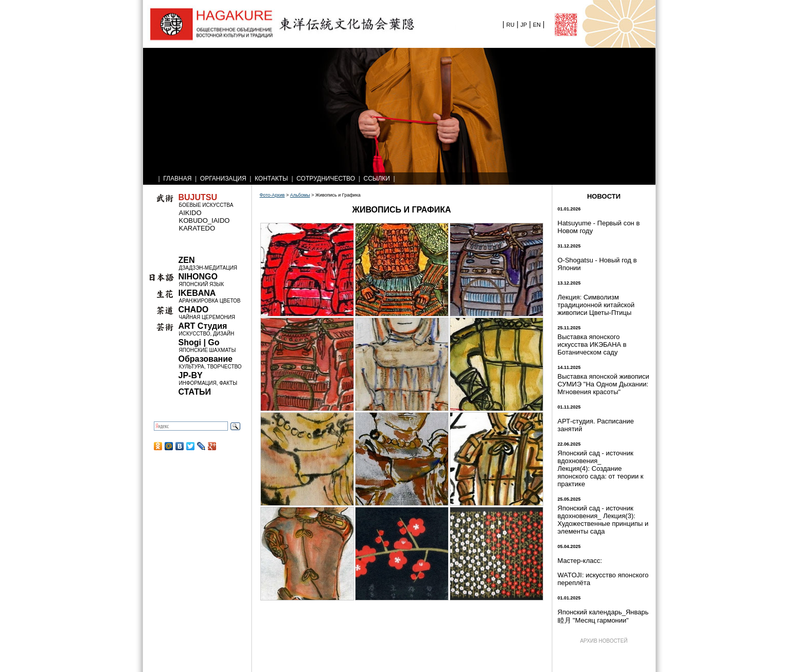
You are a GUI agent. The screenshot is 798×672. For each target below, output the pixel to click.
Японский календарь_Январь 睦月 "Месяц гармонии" (603, 616)
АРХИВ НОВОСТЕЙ (604, 641)
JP (524, 25)
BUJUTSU (198, 197)
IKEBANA (197, 293)
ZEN (187, 260)
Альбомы (300, 195)
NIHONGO (198, 277)
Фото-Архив (272, 195)
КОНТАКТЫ (271, 179)
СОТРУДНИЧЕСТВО (326, 179)
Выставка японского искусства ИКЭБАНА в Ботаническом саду (592, 344)
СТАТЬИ (195, 392)
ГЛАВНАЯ (177, 179)
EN (537, 25)
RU (510, 25)
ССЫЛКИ (377, 179)
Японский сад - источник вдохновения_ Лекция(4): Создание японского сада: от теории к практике (601, 468)
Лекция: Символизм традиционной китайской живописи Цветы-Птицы (596, 305)
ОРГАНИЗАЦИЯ (223, 179)
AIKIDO (190, 213)
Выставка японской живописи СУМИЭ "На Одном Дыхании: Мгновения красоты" (604, 384)
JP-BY (191, 375)
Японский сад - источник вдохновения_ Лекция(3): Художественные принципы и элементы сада (603, 520)
